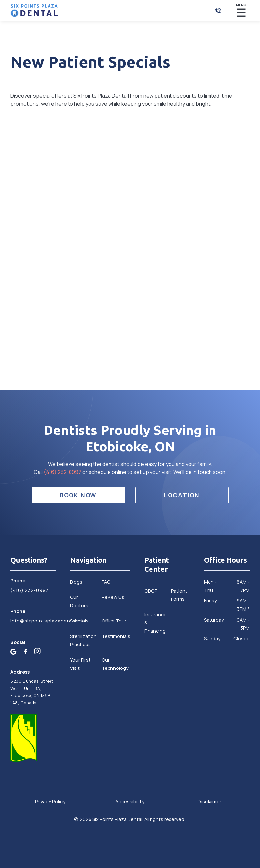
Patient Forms (179, 595)
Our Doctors (79, 601)
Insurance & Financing (155, 623)
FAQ (106, 582)
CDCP (151, 591)
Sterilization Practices (83, 640)
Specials (79, 621)
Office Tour (114, 621)
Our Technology (115, 664)
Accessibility (130, 801)
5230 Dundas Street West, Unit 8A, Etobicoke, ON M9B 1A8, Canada (32, 692)
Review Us (113, 597)
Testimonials (116, 636)
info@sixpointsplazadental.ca (33, 621)
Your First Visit (80, 664)
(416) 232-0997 (63, 472)
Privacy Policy (50, 801)
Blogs (76, 582)
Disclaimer (210, 801)
